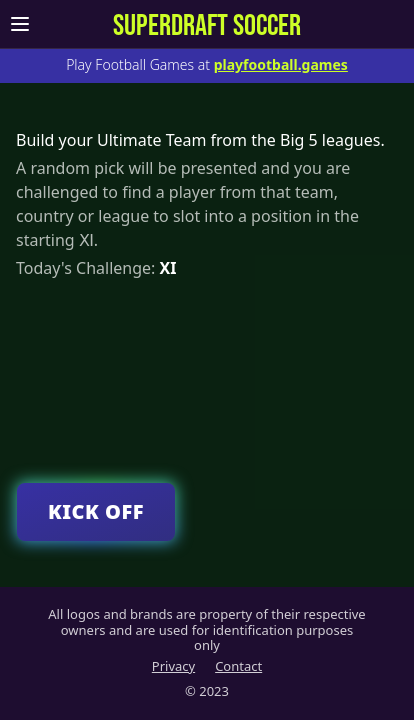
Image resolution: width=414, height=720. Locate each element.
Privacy (173, 666)
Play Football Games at (207, 64)
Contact (238, 666)
